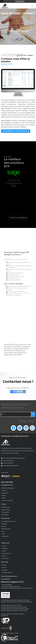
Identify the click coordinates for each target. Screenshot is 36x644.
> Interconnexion (6, 553)
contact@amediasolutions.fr (10, 466)
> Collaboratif (5, 536)
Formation (6, 579)
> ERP (3, 531)
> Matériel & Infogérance (8, 488)
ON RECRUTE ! (20, 1)
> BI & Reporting (6, 529)
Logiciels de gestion (8, 55)
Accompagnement (9, 576)
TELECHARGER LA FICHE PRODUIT (16, 131)
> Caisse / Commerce (7, 500)
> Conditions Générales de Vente (10, 586)
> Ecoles (3, 495)
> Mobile (3, 551)
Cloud (4, 504)
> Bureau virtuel (5, 510)
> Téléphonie (5, 548)
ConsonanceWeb (23, 610)
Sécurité (5, 562)
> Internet (4, 546)
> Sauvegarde (5, 512)
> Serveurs (4, 491)
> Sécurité (4, 556)
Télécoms (5, 543)
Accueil (4, 54)
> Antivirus (4, 568)
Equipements (7, 485)
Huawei (25, 607)
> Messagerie (5, 515)
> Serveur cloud (6, 507)
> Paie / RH (4, 524)
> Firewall (4, 565)
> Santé (3, 498)
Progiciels (20, 54)
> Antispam (4, 570)
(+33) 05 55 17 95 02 (8, 463)
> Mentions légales (6, 585)
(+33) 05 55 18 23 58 (8, 461)
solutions (11, 54)
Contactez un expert (18, 31)
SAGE (27, 609)
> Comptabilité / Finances (8, 521)
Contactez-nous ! (18, 381)
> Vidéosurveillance (7, 572)
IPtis (7, 616)
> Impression (5, 493)
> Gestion (4, 526)
